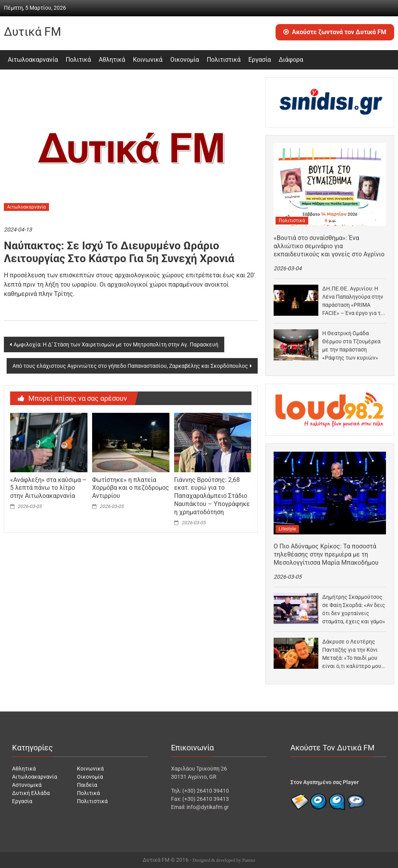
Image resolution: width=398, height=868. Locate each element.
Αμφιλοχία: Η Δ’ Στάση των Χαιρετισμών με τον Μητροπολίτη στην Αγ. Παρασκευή (116, 344)
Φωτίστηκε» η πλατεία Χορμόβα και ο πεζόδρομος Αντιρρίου (131, 488)
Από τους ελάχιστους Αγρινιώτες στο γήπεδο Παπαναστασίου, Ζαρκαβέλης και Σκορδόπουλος (130, 366)
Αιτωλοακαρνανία (33, 60)
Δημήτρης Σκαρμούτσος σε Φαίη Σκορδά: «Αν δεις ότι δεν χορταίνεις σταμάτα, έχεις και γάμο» (354, 609)
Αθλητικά (112, 60)
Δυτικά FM (32, 32)
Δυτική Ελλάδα (31, 793)
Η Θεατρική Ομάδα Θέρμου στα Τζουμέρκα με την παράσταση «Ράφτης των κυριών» (351, 345)
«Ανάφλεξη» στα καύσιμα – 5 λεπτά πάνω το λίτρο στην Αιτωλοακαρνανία (48, 488)
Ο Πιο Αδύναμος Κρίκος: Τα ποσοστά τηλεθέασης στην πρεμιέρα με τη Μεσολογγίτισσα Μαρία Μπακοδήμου (326, 554)
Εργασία (260, 60)
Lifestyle (287, 529)
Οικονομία (185, 60)
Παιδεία (87, 785)
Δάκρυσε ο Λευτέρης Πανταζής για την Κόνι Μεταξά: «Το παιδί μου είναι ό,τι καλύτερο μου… (353, 654)
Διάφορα (291, 60)
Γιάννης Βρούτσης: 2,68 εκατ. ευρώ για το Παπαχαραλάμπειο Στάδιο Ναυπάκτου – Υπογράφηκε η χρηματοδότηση (212, 496)
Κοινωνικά (148, 60)
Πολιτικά (78, 60)
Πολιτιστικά (224, 60)
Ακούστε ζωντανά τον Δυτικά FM (335, 32)
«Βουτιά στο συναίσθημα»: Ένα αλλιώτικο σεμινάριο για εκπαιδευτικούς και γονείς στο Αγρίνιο (329, 246)
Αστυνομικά (27, 785)
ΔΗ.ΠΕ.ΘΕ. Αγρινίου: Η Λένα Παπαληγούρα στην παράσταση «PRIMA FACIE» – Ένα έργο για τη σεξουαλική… (353, 301)
